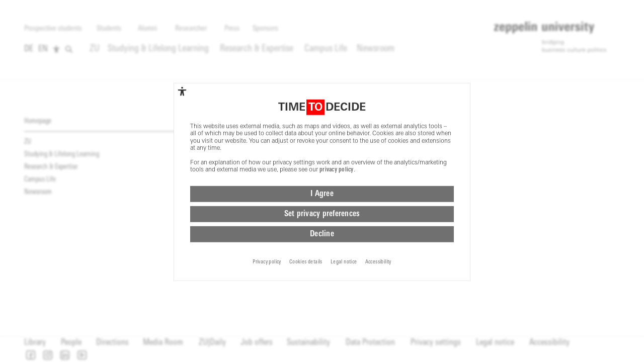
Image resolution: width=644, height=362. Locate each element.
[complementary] (182, 56)
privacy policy (337, 135)
